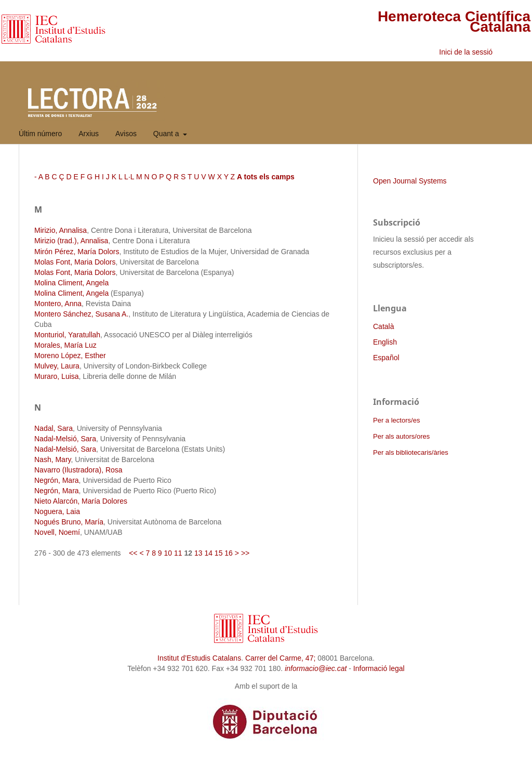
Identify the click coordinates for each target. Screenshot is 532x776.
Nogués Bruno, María (69, 522)
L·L (129, 177)
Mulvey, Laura (57, 366)
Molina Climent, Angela (71, 283)
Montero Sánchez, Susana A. (81, 314)
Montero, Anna (58, 304)
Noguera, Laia (57, 511)
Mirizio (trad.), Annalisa (71, 241)
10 (168, 553)
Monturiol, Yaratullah (67, 335)
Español (386, 358)
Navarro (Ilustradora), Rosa (78, 470)
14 (208, 553)
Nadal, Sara (54, 428)
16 (229, 553)
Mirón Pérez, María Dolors (77, 252)
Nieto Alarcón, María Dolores (81, 501)
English (385, 342)
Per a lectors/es (396, 420)
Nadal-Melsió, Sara (65, 439)
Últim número (40, 134)
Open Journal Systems (410, 181)
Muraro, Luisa (57, 376)
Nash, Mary (53, 459)
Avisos (126, 134)
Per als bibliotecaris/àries (411, 452)
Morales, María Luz (65, 345)
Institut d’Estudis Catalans (199, 658)
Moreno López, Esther (70, 356)
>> (245, 553)
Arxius (89, 134)
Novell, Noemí (57, 532)
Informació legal (379, 668)
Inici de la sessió (466, 52)
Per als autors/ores (401, 436)
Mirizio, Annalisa (61, 230)
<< (133, 553)
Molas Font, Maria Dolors (75, 262)
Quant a (167, 134)
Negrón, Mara (57, 480)
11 (178, 553)
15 (219, 553)
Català (383, 326)
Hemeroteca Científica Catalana (454, 22)
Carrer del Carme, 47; (280, 658)
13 (198, 553)
